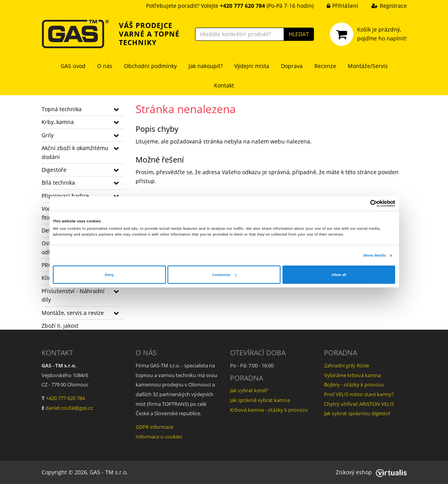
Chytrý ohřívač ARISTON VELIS (359, 404)
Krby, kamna (58, 122)
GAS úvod (73, 66)
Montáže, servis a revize (73, 313)
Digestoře (54, 170)
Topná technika (62, 109)
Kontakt (224, 85)
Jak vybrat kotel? (249, 390)
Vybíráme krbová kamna (352, 375)
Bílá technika (58, 183)
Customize (224, 275)
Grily (48, 135)
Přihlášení (337, 6)
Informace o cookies (159, 437)
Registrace (383, 6)
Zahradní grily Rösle (347, 365)
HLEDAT (299, 34)
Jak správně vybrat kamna (260, 400)
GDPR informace (154, 427)
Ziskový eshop (371, 472)
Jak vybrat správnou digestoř (357, 413)
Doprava (292, 66)
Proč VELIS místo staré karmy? (359, 394)
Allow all (339, 275)
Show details (375, 255)
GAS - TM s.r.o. (109, 472)
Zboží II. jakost (60, 326)
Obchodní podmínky (150, 66)
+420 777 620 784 (65, 398)
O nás (105, 66)
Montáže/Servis (368, 66)
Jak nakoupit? (206, 66)
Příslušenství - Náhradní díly (73, 295)
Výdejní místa (252, 66)
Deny (109, 275)
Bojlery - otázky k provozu (354, 384)
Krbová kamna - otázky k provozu (269, 410)
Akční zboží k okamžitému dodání (75, 152)
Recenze (325, 66)
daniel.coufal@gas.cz (69, 408)
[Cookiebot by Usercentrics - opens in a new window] (361, 204)
